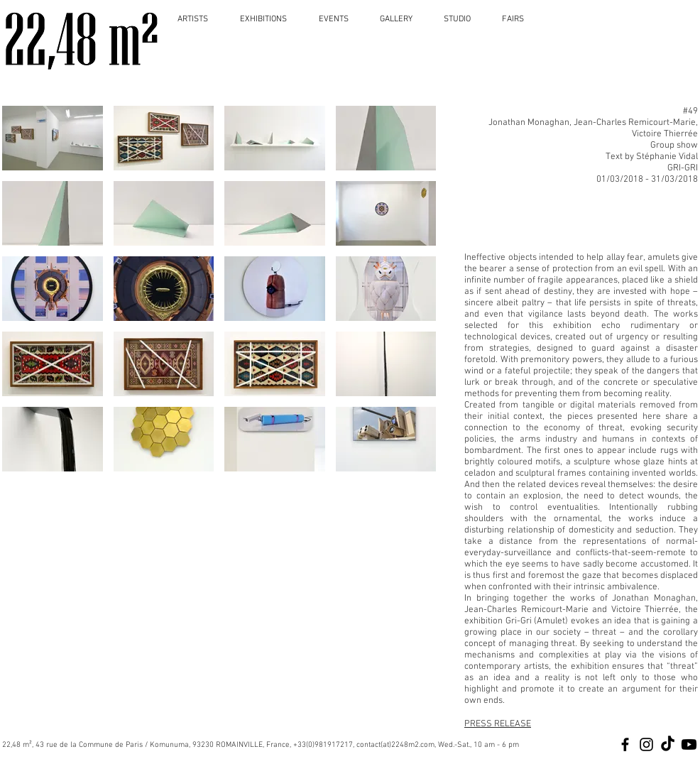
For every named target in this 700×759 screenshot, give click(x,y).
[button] (53, 138)
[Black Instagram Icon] (646, 744)
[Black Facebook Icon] (625, 744)
